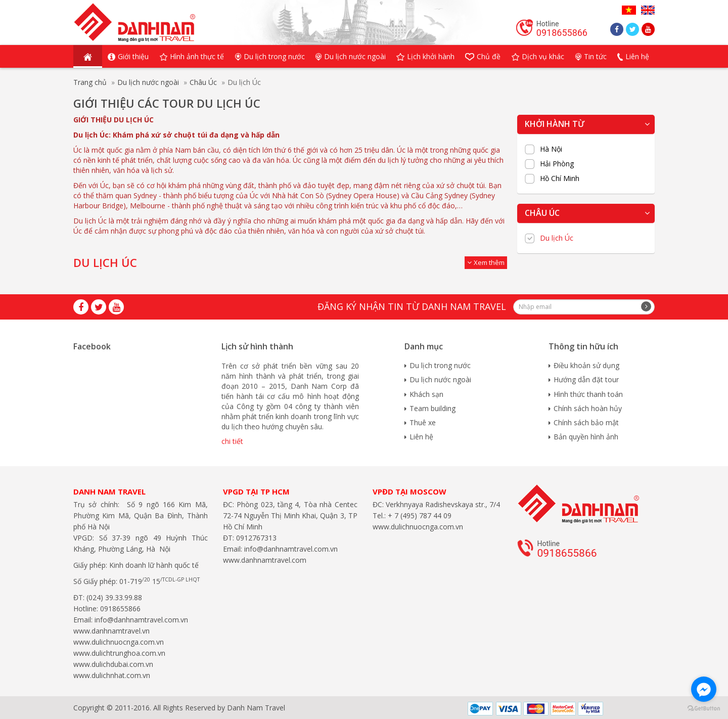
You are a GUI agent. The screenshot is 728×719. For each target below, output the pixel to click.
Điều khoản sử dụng (586, 365)
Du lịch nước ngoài (148, 82)
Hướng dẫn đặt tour (586, 379)
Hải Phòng (557, 164)
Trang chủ (90, 82)
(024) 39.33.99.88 (114, 597)
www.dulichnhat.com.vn (112, 675)
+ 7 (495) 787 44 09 (419, 515)
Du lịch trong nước (440, 365)
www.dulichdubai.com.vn (113, 664)
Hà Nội (551, 149)
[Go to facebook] (704, 689)
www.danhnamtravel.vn (111, 631)
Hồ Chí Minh (560, 178)
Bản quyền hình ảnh (586, 437)
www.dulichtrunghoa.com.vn (119, 653)
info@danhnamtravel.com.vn (140, 620)
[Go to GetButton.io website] (704, 709)
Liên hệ (421, 437)
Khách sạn (426, 394)
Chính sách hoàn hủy (588, 408)
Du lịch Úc (557, 238)
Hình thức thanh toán (588, 394)
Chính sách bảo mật (586, 422)
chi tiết (232, 441)
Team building (433, 408)
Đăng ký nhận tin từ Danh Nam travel (412, 306)
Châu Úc (203, 82)
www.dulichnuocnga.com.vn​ (119, 642)
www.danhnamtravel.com (265, 560)
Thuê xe (423, 422)
